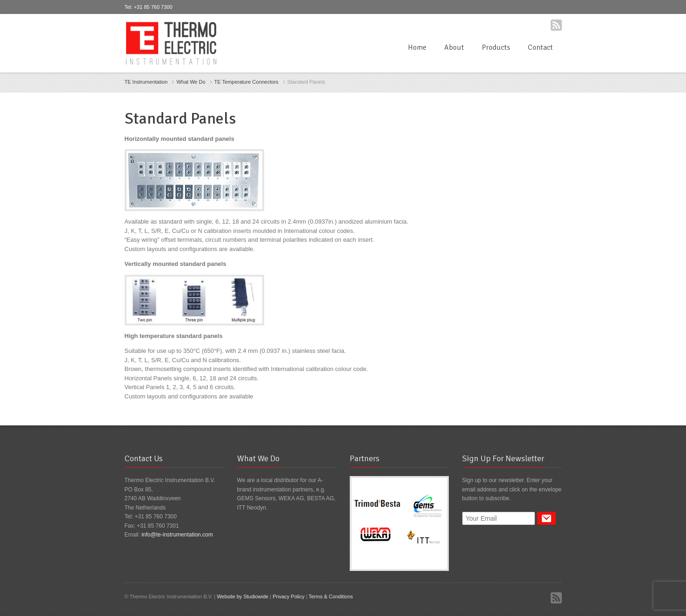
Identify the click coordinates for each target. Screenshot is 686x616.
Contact (540, 47)
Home (417, 47)
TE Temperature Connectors (246, 82)
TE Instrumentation (146, 82)
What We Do (191, 82)
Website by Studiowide (243, 596)
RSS (556, 25)
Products (496, 47)
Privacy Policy (288, 596)
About (454, 47)
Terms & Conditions (330, 596)
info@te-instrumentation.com (177, 535)
